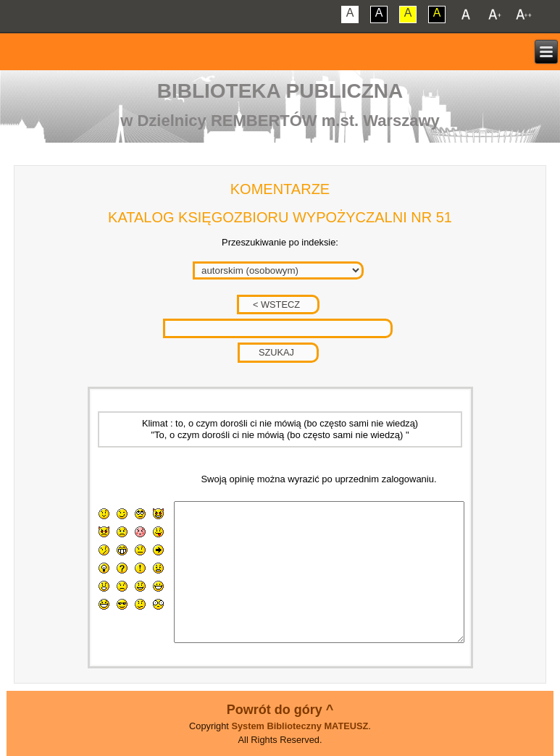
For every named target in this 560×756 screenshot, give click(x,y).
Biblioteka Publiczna (280, 91)
